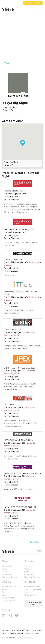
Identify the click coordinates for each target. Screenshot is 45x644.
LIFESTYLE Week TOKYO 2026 (18, 440)
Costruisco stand (32, 587)
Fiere (5, 561)
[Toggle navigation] (40, 9)
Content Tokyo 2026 (14, 260)
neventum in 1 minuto (11, 587)
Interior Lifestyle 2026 (14, 191)
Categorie (6, 574)
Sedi (4, 595)
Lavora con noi (8, 601)
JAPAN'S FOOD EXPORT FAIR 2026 (21, 507)
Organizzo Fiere (31, 595)
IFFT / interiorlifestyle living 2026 (19, 230)
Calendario (7, 566)
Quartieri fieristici (10, 577)
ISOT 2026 (9, 405)
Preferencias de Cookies (34, 603)
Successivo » (35, 542)
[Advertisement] (22, 37)
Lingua (40, 551)
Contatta (6, 592)
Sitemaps (30, 561)
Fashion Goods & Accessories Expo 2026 (22, 473)
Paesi (4, 569)
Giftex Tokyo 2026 (13, 330)
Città (4, 572)
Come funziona (9, 598)
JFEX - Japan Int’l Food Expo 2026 (20, 368)
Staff (4, 590)
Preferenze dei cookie (31, 633)
